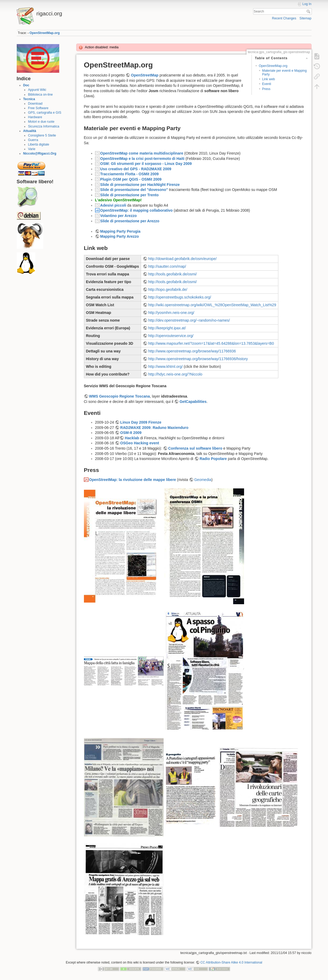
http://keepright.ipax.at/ (167, 328)
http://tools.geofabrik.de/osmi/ (172, 274)
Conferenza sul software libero (195, 448)
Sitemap (306, 18)
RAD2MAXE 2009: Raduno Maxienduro (154, 428)
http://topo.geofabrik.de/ (168, 289)
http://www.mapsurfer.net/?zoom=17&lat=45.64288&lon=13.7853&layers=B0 (211, 343)
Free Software (38, 108)
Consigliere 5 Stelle (42, 135)
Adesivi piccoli (113, 205)
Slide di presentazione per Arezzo (130, 221)
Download (35, 104)
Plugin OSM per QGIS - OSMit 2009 (131, 179)
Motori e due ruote (41, 122)
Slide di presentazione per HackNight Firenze (140, 185)
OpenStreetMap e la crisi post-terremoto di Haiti (142, 159)
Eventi (267, 84)
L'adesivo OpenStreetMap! (118, 200)
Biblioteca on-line (40, 95)
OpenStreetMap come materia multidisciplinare (142, 153)
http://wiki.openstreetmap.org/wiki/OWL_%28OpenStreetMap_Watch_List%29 (212, 305)
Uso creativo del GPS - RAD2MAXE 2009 (136, 169)
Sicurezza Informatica (44, 126)
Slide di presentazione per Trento (129, 195)
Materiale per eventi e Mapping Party (284, 72)
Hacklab (132, 438)
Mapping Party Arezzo (120, 236)
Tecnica (29, 99)
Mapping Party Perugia (120, 231)
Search (309, 11)
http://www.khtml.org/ (165, 367)
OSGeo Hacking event (140, 443)
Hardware (35, 117)
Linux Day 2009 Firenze (141, 422)
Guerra (33, 140)
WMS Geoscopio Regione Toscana (119, 396)
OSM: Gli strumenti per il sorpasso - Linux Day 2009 (146, 164)
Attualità (30, 131)
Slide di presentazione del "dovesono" (134, 190)
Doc (26, 85)
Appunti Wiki (37, 90)
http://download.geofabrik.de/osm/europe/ (182, 259)
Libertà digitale (39, 144)
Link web (269, 79)
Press (266, 89)
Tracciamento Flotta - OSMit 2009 (129, 174)
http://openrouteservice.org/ (171, 336)
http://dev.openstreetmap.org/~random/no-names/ (189, 320)
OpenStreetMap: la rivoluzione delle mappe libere (133, 480)
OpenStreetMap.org (45, 33)
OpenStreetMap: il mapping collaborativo (136, 210)
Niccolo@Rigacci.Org (40, 154)
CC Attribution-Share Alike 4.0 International (231, 962)
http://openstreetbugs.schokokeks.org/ (180, 297)
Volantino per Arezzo (118, 216)
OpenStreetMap (145, 75)
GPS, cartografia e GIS (44, 113)
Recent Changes (284, 18)
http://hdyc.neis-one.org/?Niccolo (175, 374)
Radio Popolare (213, 459)
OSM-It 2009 (131, 433)
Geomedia (203, 480)
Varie (32, 149)
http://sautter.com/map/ (167, 266)
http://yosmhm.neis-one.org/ (171, 313)
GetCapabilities (193, 402)
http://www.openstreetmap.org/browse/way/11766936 (192, 351)
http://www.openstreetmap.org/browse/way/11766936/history (198, 359)
